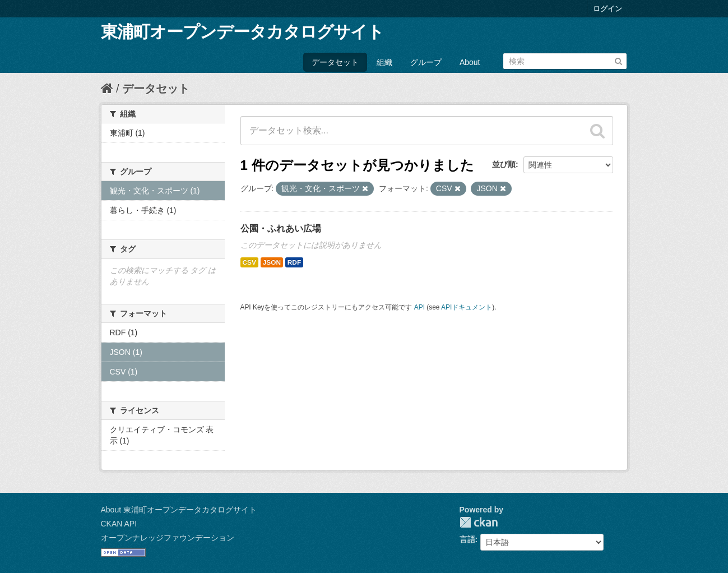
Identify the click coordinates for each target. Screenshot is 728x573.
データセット (335, 62)
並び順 (504, 164)
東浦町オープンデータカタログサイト (242, 32)
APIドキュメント (467, 307)
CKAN (479, 522)
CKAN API (119, 524)
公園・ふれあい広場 (281, 228)
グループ (426, 62)
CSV (249, 262)
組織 (384, 62)
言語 (467, 539)
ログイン (608, 9)
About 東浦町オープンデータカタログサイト (179, 510)
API (419, 307)
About (470, 62)
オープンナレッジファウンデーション (168, 538)
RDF (294, 262)
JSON (272, 262)
